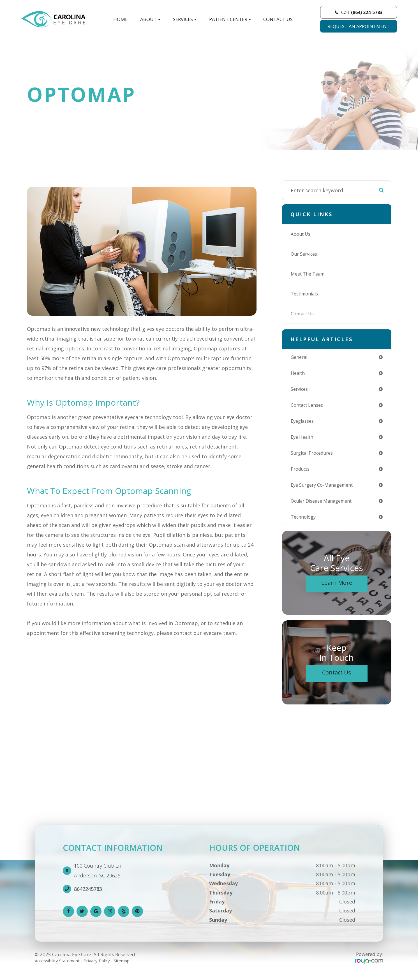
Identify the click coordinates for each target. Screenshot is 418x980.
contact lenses (309, 407)
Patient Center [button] (230, 19)
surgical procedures (315, 457)
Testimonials (306, 294)
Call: (359, 12)
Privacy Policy (105, 967)
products (302, 473)
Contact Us (278, 19)
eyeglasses (304, 424)
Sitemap (133, 967)
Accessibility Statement (60, 967)
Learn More (337, 589)
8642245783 (88, 895)
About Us (302, 234)
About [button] (150, 19)
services (301, 390)
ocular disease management (325, 506)
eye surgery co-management (325, 490)
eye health (303, 440)
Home (120, 19)
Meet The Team (310, 274)
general (300, 357)
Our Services (306, 254)
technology (305, 523)
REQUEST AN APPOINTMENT (359, 26)
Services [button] (185, 19)
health (299, 374)
